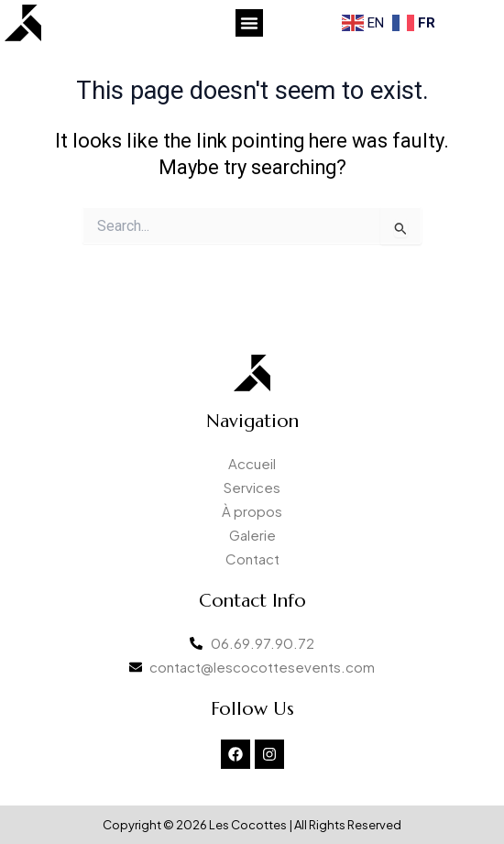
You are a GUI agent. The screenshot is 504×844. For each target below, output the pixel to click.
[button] (249, 23)
